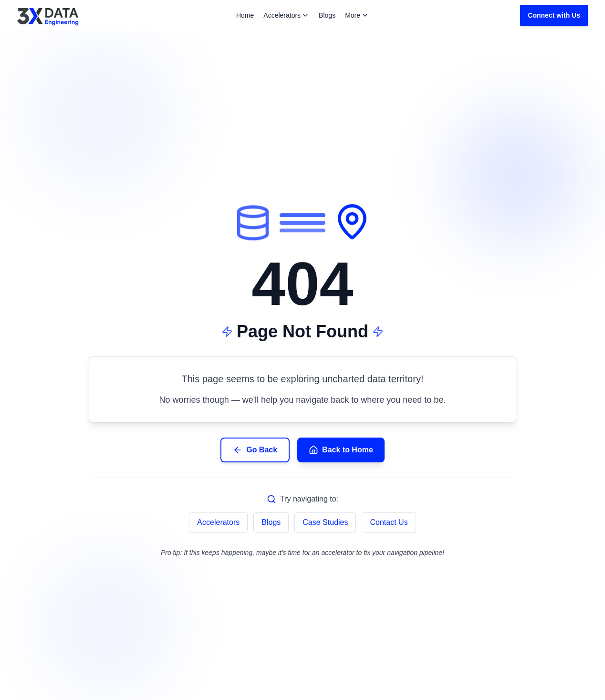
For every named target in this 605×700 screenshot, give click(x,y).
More (357, 15)
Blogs (327, 15)
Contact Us (389, 522)
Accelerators (286, 15)
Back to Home (341, 450)
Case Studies (325, 522)
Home (245, 15)
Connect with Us (554, 15)
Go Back (255, 450)
